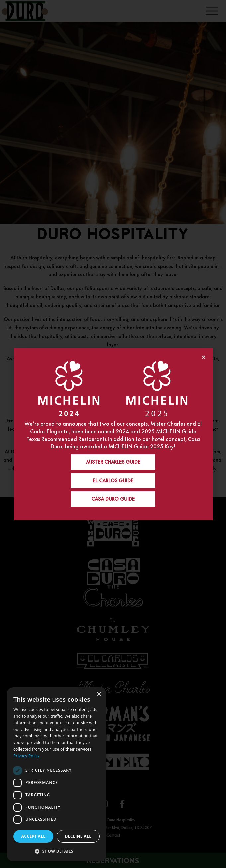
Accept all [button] (34, 836)
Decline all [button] (78, 836)
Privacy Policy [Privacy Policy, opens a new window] (26, 756)
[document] (113, 434)
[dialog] (56, 774)
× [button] (99, 694)
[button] (56, 851)
